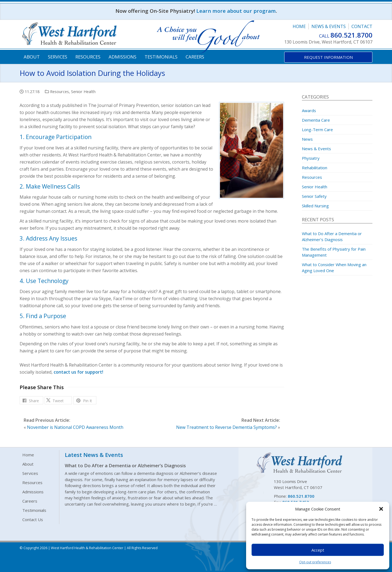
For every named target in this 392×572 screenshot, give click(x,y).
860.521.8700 (351, 35)
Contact (362, 26)
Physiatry (311, 158)
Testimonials (161, 57)
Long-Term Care (317, 130)
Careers (195, 57)
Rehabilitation (315, 168)
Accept (318, 550)
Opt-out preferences (315, 562)
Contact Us (33, 519)
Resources (88, 57)
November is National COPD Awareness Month (75, 427)
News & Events (329, 26)
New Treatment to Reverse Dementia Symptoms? (226, 427)
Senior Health (83, 91)
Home (299, 26)
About (32, 57)
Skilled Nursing (315, 206)
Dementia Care (316, 120)
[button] (381, 509)
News (307, 139)
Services (58, 57)
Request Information (328, 57)
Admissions (122, 57)
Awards (309, 110)
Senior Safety (314, 196)
